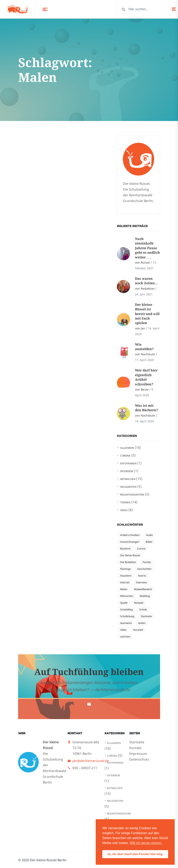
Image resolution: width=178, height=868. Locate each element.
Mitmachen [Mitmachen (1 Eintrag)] (127, 596)
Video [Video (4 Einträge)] (123, 630)
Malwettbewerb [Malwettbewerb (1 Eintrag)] (143, 589)
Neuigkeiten (128, 487)
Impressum (138, 754)
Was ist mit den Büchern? (147, 408)
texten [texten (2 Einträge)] (142, 623)
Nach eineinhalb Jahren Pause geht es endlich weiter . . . (147, 248)
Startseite (137, 742)
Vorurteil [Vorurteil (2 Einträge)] (138, 630)
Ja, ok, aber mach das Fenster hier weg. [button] (135, 854)
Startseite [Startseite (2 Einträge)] (146, 616)
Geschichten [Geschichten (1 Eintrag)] (144, 569)
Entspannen (128, 463)
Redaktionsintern (132, 495)
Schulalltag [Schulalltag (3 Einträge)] (126, 609)
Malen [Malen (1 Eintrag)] (124, 589)
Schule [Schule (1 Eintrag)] (143, 609)
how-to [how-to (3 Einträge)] (142, 576)
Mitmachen (128, 479)
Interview (127, 471)
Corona (125, 456)
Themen (125, 502)
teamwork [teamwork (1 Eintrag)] (126, 623)
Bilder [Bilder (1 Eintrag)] (149, 542)
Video (124, 510)
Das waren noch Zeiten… (146, 281)
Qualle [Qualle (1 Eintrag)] (124, 603)
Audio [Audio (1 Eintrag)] (149, 535)
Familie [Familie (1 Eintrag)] (147, 562)
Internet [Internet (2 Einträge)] (125, 582)
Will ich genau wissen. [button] (146, 843)
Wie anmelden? (144, 347)
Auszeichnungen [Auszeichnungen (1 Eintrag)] (130, 542)
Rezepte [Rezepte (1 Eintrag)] (139, 603)
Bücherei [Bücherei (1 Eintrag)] (125, 549)
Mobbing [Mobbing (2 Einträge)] (145, 596)
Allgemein (127, 448)
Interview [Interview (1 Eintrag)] (141, 582)
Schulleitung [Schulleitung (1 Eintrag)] (127, 616)
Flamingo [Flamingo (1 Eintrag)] (125, 569)
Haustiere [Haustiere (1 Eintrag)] (126, 576)
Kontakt (135, 748)
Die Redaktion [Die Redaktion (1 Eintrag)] (128, 562)
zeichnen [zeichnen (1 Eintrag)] (125, 637)
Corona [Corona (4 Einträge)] (141, 549)
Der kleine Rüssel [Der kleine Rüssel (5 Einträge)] (130, 555)
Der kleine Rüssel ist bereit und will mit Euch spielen (147, 314)
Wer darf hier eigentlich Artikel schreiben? (146, 377)
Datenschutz (139, 759)
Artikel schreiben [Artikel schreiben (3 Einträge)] (130, 535)
